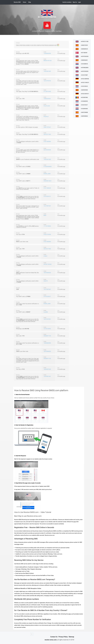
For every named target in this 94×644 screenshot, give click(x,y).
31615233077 (47, 297)
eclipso (45, 256)
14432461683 (47, 71)
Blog (30, 2)
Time (58, 52)
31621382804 (47, 142)
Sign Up (75, 2)
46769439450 (47, 150)
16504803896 (47, 343)
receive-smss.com (51, 640)
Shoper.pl (46, 117)
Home (25, 2)
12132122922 (47, 329)
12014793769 (47, 81)
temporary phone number (71, 542)
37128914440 (47, 91)
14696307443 (47, 369)
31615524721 (47, 196)
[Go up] (32, 634)
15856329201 (47, 99)
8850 (45, 215)
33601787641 (47, 127)
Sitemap (71, 637)
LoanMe (46, 312)
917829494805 (48, 167)
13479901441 (47, 376)
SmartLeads (47, 106)
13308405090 (47, 53)
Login (79, 2)
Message (18, 43)
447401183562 (48, 264)
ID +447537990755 (47, 17)
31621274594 (47, 234)
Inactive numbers (67, 2)
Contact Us (54, 637)
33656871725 (47, 336)
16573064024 (47, 273)
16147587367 (47, 206)
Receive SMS (17, 2)
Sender (45, 52)
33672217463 (47, 134)
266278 (46, 281)
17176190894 (47, 226)
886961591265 (48, 61)
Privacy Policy (63, 637)
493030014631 (48, 181)
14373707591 (47, 319)
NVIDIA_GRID (47, 174)
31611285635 (47, 188)
